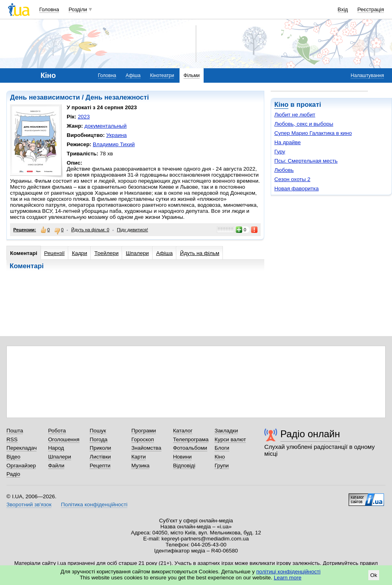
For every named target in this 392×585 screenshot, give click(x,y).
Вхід (343, 9)
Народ (56, 448)
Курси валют (230, 439)
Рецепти (100, 466)
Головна (49, 9)
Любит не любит (295, 115)
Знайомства (146, 448)
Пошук (98, 431)
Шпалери (137, 253)
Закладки (226, 431)
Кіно (281, 105)
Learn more (288, 578)
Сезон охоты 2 (292, 179)
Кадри (80, 253)
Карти (139, 457)
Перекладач (21, 448)
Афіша (133, 75)
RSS (12, 439)
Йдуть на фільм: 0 (90, 230)
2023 (84, 117)
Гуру (280, 152)
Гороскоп (143, 439)
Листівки (100, 457)
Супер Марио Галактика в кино (313, 133)
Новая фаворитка (296, 189)
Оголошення (64, 439)
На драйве (288, 142)
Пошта (15, 431)
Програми (144, 431)
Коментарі (24, 253)
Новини (183, 457)
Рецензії (54, 253)
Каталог (183, 431)
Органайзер (21, 466)
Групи (222, 466)
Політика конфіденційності (94, 504)
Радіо (13, 474)
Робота (57, 431)
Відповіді (184, 466)
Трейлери (106, 253)
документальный (105, 126)
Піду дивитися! (133, 230)
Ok (374, 575)
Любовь (284, 170)
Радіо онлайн (310, 434)
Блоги (222, 448)
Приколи (100, 448)
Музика (140, 466)
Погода (98, 439)
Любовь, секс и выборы (304, 124)
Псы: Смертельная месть (306, 161)
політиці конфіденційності (288, 572)
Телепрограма (191, 439)
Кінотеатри (162, 75)
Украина (116, 135)
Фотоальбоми (190, 448)
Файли (56, 466)
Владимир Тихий (114, 144)
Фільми (192, 75)
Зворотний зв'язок (29, 504)
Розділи (78, 9)
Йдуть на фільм (200, 253)
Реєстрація (371, 9)
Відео (13, 457)
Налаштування (367, 75)
